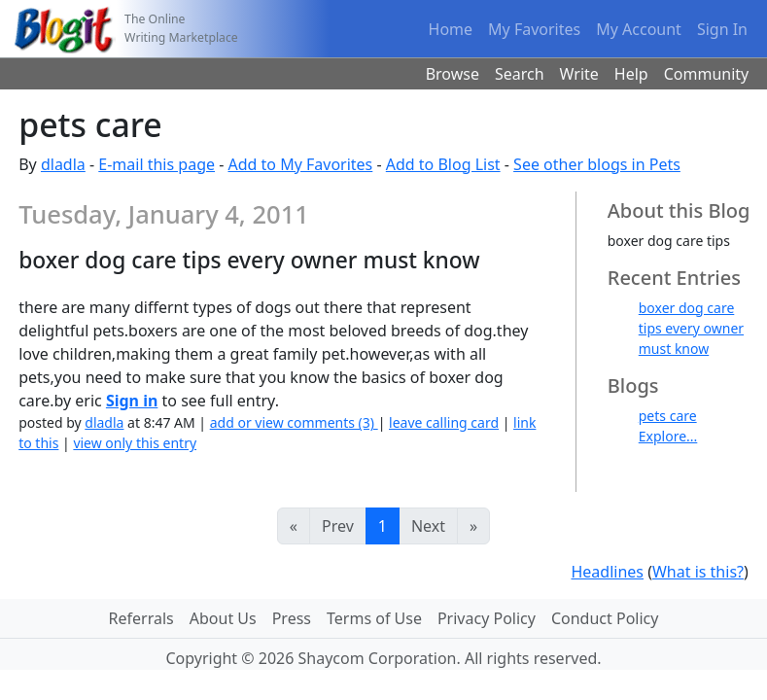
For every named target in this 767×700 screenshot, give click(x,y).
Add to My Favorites (300, 164)
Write (579, 74)
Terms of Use (374, 618)
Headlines (607, 572)
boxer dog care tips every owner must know (691, 328)
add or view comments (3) (294, 422)
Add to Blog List (443, 164)
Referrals (141, 618)
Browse (453, 74)
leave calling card (444, 422)
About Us (223, 618)
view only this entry (135, 443)
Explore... (668, 436)
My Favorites (534, 29)
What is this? (698, 572)
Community (707, 74)
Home (451, 29)
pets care (668, 416)
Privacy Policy (487, 618)
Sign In (722, 29)
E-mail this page (157, 164)
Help (631, 74)
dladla (63, 164)
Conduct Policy (605, 618)
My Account (639, 29)
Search (520, 74)
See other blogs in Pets (597, 164)
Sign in (132, 401)
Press (292, 618)
